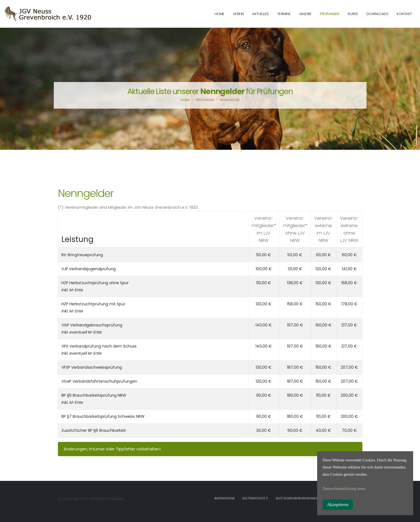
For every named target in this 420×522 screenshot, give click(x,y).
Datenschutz (255, 498)
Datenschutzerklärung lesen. (344, 489)
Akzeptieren (338, 505)
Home (185, 100)
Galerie (305, 14)
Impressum (224, 498)
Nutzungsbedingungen (298, 498)
